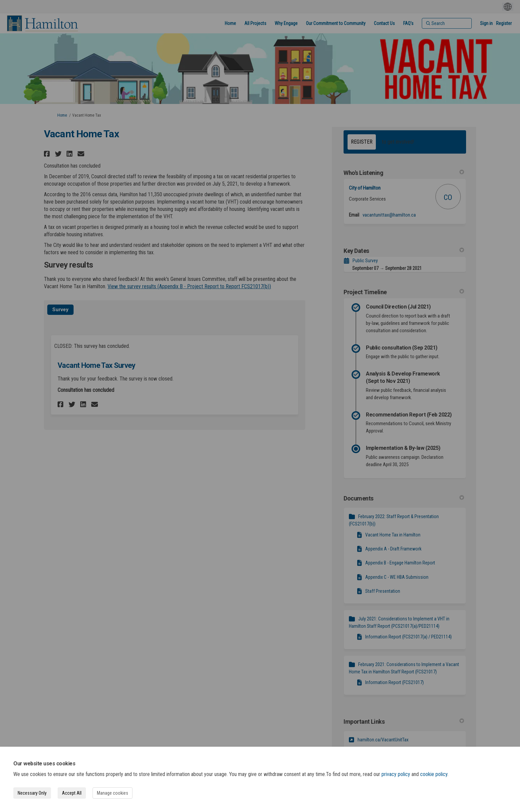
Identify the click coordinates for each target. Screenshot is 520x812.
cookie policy (434, 774)
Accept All (72, 793)
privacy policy (396, 774)
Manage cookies (113, 793)
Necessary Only (32, 793)
